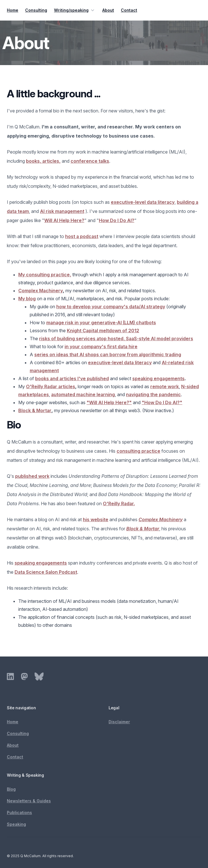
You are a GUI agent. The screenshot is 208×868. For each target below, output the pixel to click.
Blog (11, 789)
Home (13, 10)
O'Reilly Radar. (119, 504)
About (108, 10)
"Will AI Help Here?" (109, 402)
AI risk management (62, 211)
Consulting (36, 10)
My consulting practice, (45, 275)
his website (96, 519)
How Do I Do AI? (117, 220)
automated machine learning (83, 394)
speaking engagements (158, 378)
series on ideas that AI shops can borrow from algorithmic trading (108, 355)
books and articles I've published (72, 378)
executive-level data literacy (143, 202)
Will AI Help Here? (64, 220)
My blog (27, 299)
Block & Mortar (35, 410)
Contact (129, 10)
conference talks (90, 161)
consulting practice (138, 451)
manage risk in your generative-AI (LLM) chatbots (101, 323)
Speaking (16, 824)
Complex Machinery (41, 291)
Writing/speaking (75, 10)
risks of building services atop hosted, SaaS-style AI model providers (116, 339)
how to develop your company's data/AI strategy (111, 307)
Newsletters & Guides (29, 801)
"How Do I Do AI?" (162, 402)
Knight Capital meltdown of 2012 (103, 331)
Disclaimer (119, 722)
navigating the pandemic (153, 394)
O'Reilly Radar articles (51, 386)
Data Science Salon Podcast (46, 572)
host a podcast (82, 236)
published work (32, 476)
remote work (165, 386)
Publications (19, 812)
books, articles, (43, 161)
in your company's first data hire (101, 347)
